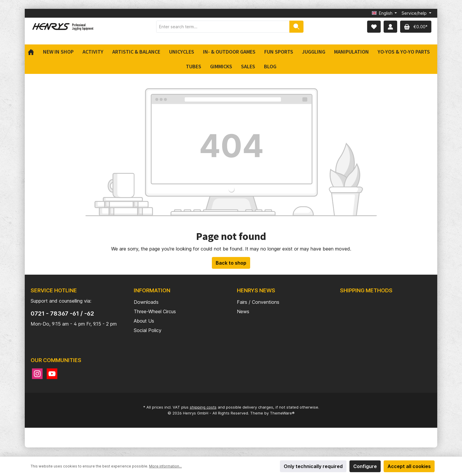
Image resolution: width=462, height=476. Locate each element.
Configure (365, 466)
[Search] (296, 27)
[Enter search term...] (223, 27)
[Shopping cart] (416, 27)
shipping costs (203, 407)
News (243, 311)
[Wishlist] (374, 27)
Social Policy (148, 330)
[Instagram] (37, 374)
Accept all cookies (409, 466)
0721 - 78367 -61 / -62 (62, 314)
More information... (165, 466)
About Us (144, 321)
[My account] (390, 27)
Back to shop (231, 263)
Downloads (146, 302)
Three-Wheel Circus (155, 311)
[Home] (33, 52)
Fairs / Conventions (258, 302)
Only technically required (313, 466)
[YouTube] (52, 374)
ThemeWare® (282, 413)
